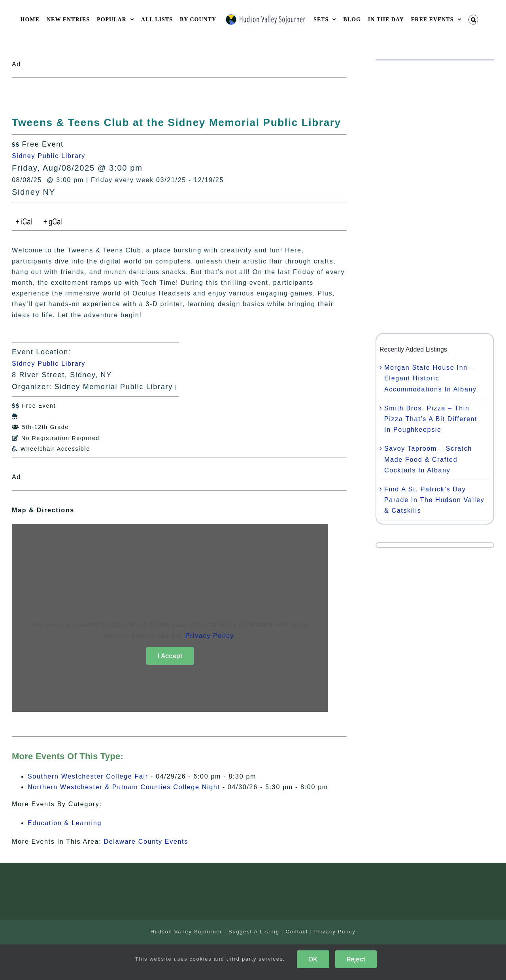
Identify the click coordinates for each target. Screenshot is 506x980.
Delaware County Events (146, 842)
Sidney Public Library (49, 156)
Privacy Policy (210, 636)
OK (313, 959)
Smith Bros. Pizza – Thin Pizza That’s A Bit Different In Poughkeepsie (431, 419)
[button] (474, 20)
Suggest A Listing (254, 932)
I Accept (170, 656)
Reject (356, 959)
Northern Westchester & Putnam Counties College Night (124, 787)
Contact (297, 932)
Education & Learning (65, 823)
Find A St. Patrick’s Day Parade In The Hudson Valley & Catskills (434, 500)
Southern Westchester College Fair (88, 776)
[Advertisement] (435, 197)
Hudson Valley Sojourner (186, 932)
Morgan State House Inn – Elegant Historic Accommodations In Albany (430, 378)
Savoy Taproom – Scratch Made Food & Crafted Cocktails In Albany (428, 459)
